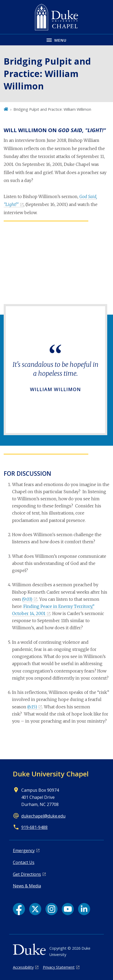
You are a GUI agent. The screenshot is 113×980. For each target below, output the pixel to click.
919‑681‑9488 (35, 827)
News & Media (27, 886)
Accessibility (23, 967)
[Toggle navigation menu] (56, 40)
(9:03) (27, 599)
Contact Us (24, 862)
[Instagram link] (52, 909)
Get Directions (27, 874)
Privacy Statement (59, 967)
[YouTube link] (68, 909)
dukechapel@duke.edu (43, 816)
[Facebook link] (19, 909)
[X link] (35, 909)
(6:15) (32, 707)
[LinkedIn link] (84, 909)
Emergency (24, 851)
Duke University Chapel (51, 774)
